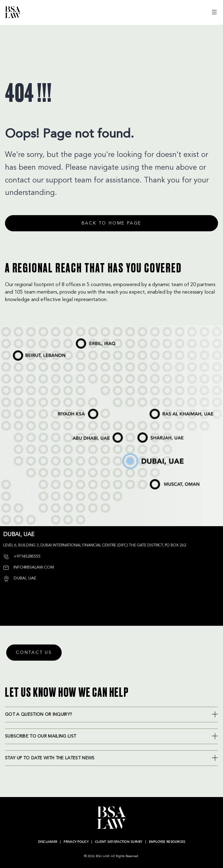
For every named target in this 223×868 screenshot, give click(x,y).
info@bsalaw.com (28, 567)
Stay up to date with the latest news (50, 758)
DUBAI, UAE (20, 578)
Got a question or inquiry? (38, 715)
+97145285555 (22, 557)
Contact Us (34, 653)
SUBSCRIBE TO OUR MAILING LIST (40, 736)
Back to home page (112, 223)
